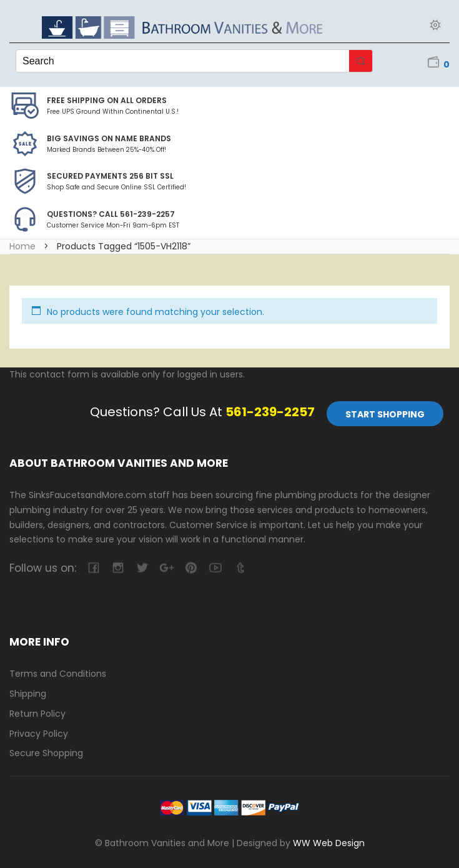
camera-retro (118, 568)
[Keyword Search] (183, 61)
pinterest (191, 568)
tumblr (239, 568)
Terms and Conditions (58, 674)
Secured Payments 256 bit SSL (110, 176)
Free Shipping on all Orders (107, 100)
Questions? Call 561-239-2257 (111, 214)
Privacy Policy (39, 734)
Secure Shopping (46, 753)
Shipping (28, 694)
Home (22, 246)
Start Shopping (385, 414)
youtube (215, 568)
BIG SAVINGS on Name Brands (109, 138)
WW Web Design (329, 843)
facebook (93, 568)
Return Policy (37, 714)
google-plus (166, 568)
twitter (142, 568)
